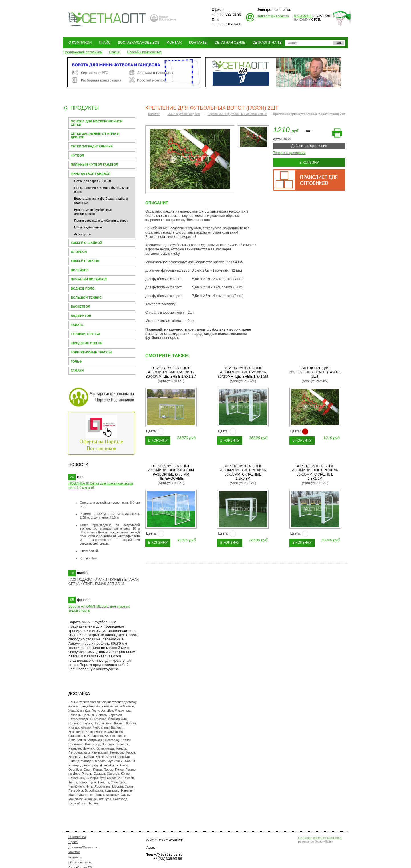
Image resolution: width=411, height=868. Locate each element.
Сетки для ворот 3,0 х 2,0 (93, 181)
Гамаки (77, 371)
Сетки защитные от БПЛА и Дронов (95, 135)
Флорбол (79, 252)
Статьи (115, 52)
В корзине (303, 16)
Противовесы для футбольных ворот (101, 220)
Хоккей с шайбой (86, 243)
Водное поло (83, 288)
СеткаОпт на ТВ (267, 43)
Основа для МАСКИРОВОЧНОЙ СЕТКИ (97, 123)
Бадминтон (81, 316)
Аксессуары (83, 234)
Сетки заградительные (92, 146)
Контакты (198, 43)
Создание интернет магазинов (320, 838)
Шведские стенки (87, 343)
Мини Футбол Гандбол (91, 174)
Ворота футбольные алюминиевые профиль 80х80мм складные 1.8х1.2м (315, 472)
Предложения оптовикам (83, 52)
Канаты (78, 325)
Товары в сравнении (289, 153)
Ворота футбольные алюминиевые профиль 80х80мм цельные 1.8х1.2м (243, 373)
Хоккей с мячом (85, 261)
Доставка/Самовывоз (139, 43)
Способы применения (144, 52)
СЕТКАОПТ (107, 18)
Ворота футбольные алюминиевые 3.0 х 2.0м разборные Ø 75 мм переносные (171, 472)
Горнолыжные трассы (91, 352)
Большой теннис (86, 298)
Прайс (105, 43)
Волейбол (80, 270)
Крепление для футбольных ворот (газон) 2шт (315, 373)
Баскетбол (80, 307)
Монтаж (174, 43)
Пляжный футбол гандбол (94, 165)
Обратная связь (230, 43)
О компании (80, 43)
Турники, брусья (85, 334)
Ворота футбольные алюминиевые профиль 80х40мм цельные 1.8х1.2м (171, 373)
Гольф (76, 361)
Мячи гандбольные (88, 227)
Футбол (77, 155)
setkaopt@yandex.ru (273, 16)
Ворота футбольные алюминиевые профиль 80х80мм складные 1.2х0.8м (243, 472)
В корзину (309, 163)
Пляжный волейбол (89, 279)
